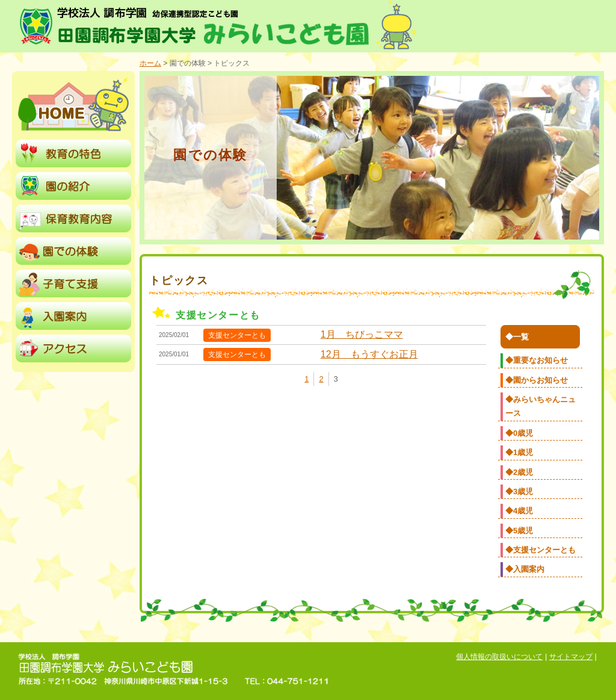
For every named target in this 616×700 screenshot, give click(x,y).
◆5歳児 (519, 531)
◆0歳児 (519, 433)
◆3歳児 (519, 491)
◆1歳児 (519, 452)
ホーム (150, 63)
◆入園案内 (525, 569)
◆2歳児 (519, 472)
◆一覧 (517, 337)
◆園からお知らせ (537, 380)
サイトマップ (571, 657)
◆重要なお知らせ (537, 360)
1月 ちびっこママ (362, 334)
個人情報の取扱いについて (499, 657)
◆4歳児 (519, 511)
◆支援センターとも (541, 550)
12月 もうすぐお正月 (369, 354)
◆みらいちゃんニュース (541, 406)
